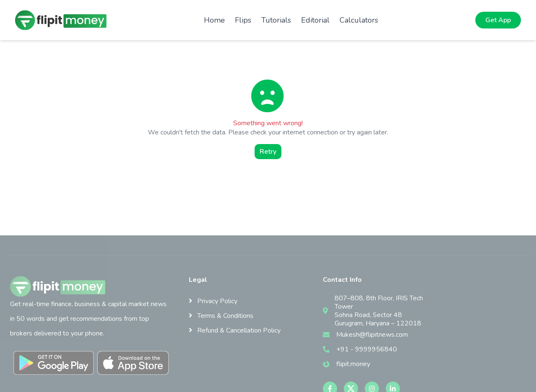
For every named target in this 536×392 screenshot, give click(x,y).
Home (214, 20)
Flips (243, 20)
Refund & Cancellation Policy (235, 330)
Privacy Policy (213, 301)
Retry (268, 152)
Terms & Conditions (221, 316)
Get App (498, 20)
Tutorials (276, 20)
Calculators (359, 20)
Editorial (315, 20)
